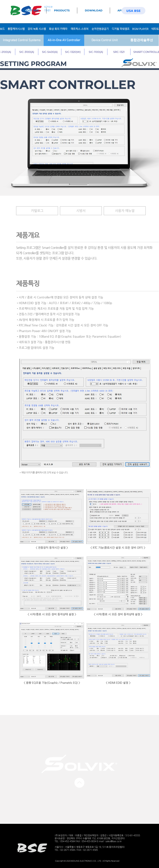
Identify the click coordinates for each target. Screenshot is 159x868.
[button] (81, 211)
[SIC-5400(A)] (50, 52)
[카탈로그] (37, 211)
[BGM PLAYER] (140, 29)
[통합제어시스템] (16, 29)
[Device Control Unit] (104, 40)
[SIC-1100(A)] (96, 52)
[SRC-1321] (119, 52)
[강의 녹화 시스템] (37, 29)
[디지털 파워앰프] (121, 29)
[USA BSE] (134, 11)
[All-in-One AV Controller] (64, 40)
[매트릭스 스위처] (79, 29)
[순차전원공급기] (100, 29)
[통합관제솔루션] (142, 40)
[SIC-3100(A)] (27, 52)
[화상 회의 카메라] (58, 29)
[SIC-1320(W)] (73, 52)
